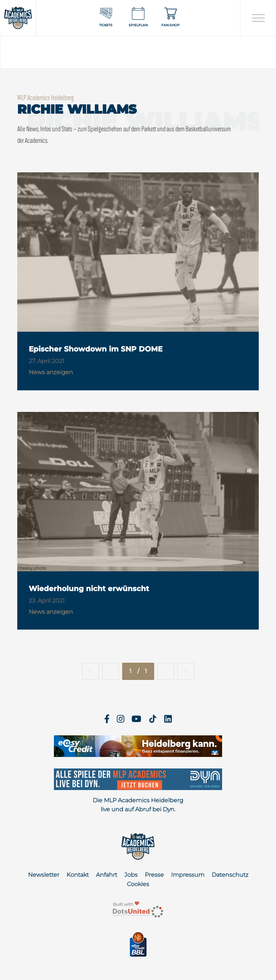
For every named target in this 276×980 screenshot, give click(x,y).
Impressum (188, 875)
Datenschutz (230, 875)
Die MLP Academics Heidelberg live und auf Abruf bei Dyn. (138, 805)
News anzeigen (51, 372)
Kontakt (78, 875)
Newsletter (44, 875)
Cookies (138, 884)
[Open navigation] (258, 18)
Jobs (131, 875)
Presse (154, 875)
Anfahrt (107, 875)
